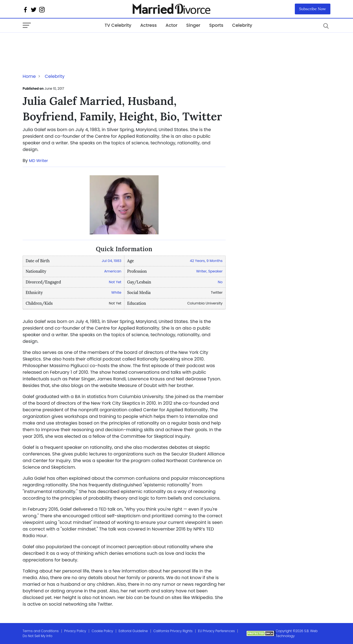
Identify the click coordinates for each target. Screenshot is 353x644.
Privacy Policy (75, 631)
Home (29, 76)
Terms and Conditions (41, 631)
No (220, 282)
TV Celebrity (118, 25)
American (113, 271)
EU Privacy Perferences (216, 631)
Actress (148, 25)
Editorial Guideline (133, 631)
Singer (193, 25)
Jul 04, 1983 (112, 261)
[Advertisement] (67, 44)
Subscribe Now (313, 9)
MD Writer (38, 161)
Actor (171, 25)
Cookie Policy (102, 631)
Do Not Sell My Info (38, 636)
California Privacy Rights (173, 631)
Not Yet (115, 282)
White (116, 292)
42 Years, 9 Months (206, 261)
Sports (216, 25)
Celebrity (242, 25)
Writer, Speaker (209, 271)
